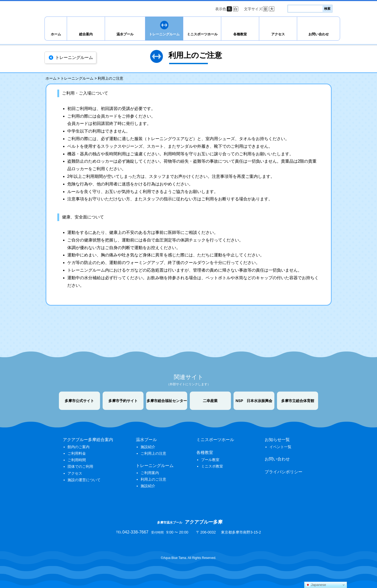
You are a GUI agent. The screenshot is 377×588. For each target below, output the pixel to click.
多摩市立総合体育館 (298, 401)
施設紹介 (148, 447)
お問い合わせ (319, 34)
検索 (327, 9)
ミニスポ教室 (212, 466)
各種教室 (240, 34)
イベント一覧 (280, 447)
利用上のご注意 (153, 479)
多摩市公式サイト (79, 401)
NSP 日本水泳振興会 (254, 401)
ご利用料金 (77, 453)
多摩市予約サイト (123, 401)
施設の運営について (84, 480)
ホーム (56, 34)
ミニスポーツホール (202, 34)
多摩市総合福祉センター (167, 401)
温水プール (125, 34)
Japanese (316, 585)
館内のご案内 (79, 447)
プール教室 (210, 460)
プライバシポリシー (284, 472)
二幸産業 (210, 401)
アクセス (278, 34)
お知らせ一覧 (277, 440)
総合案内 (86, 34)
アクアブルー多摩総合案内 (88, 440)
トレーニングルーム (164, 34)
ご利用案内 (150, 473)
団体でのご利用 (80, 466)
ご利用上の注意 (153, 453)
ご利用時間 (77, 460)
